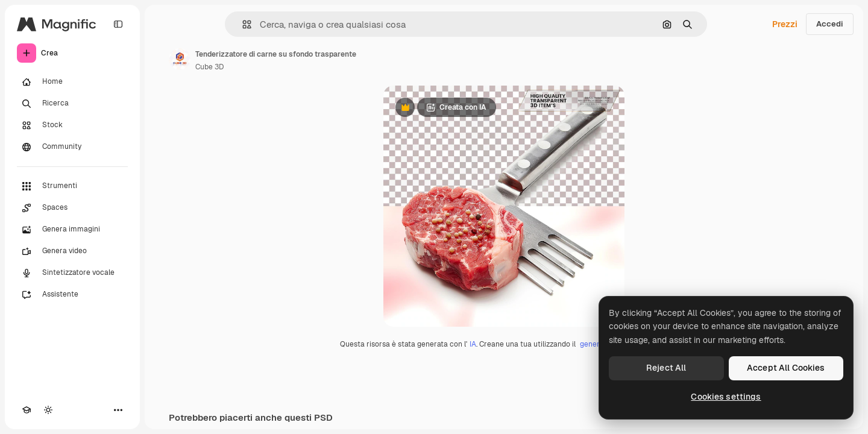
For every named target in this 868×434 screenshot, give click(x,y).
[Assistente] (72, 295)
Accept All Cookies (786, 368)
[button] (242, 24)
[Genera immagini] (72, 230)
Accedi (830, 24)
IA (473, 344)
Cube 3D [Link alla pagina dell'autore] (209, 67)
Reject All (666, 368)
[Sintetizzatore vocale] (72, 273)
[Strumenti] (72, 186)
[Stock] (72, 125)
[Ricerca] (72, 104)
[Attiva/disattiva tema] (48, 410)
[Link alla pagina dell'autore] (180, 59)
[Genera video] (72, 251)
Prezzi (785, 24)
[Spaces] (72, 208)
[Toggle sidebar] (118, 24)
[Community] (72, 147)
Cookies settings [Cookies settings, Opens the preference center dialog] (726, 397)
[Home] (72, 82)
